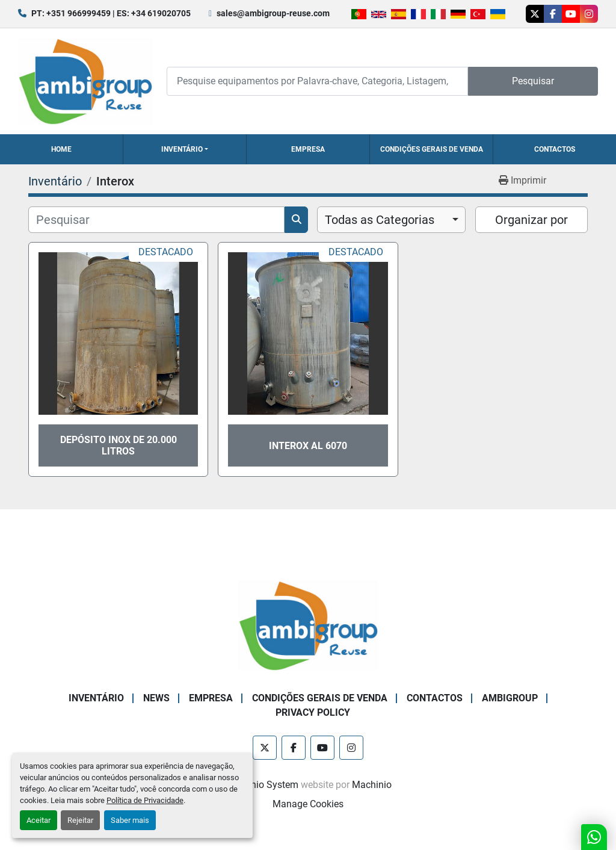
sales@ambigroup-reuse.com (273, 13)
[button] (185, 149)
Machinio (372, 785)
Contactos (555, 149)
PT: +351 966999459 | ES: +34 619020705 (111, 13)
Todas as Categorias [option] (380, 220)
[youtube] (571, 14)
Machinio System (261, 785)
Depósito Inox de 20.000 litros (119, 445)
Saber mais (130, 820)
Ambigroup (510, 698)
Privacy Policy (313, 712)
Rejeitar (80, 820)
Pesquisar (533, 81)
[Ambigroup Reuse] (308, 625)
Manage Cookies (308, 804)
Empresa (308, 149)
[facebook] (553, 14)
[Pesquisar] (156, 220)
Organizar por (531, 220)
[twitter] (535, 14)
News (156, 698)
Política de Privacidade (145, 800)
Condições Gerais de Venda (432, 149)
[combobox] (391, 220)
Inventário (182, 149)
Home (61, 149)
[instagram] (589, 14)
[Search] (317, 81)
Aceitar (38, 820)
